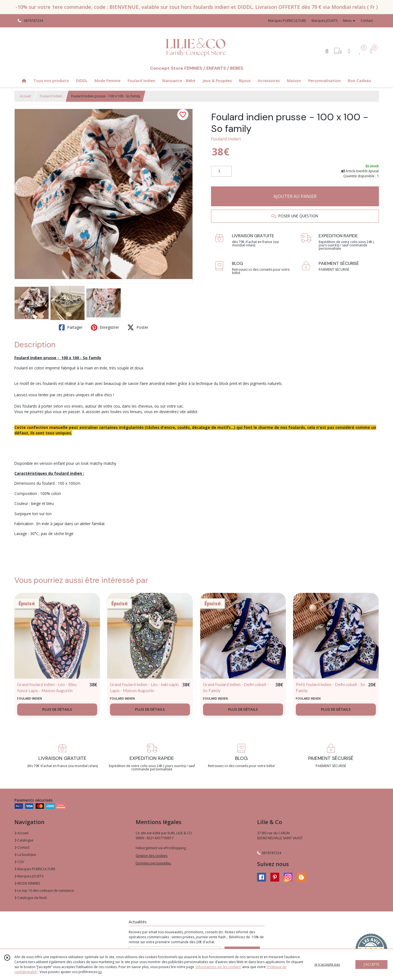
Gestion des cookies (151, 856)
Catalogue (24, 840)
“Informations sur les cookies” (218, 967)
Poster (138, 327)
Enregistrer (105, 327)
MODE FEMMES (27, 883)
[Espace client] (349, 51)
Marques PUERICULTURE (35, 869)
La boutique (25, 855)
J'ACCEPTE (371, 964)
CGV (19, 862)
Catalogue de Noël (31, 898)
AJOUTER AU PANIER (295, 196)
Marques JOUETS (29, 876)
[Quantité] (221, 171)
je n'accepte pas (327, 964)
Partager (71, 327)
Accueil (25, 96)
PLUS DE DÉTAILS (57, 709)
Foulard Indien (51, 96)
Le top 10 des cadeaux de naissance (44, 891)
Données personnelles (153, 863)
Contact (367, 21)
